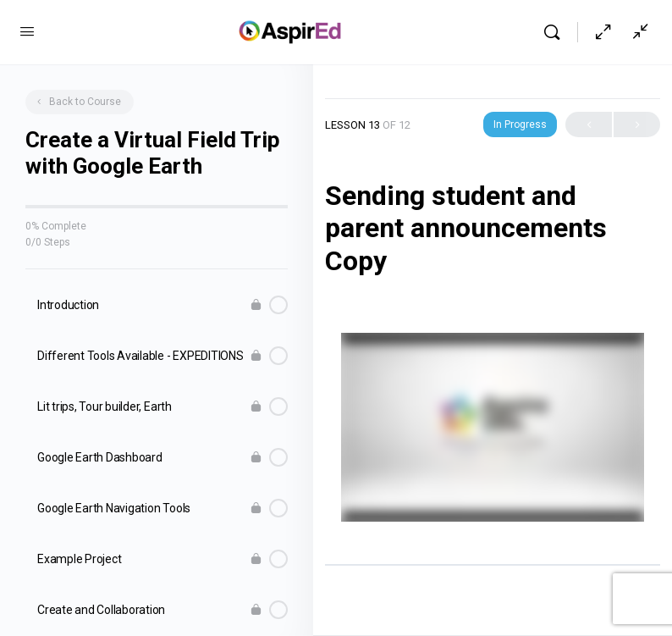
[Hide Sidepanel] (603, 32)
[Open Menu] (27, 32)
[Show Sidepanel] (636, 32)
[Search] (556, 32)
